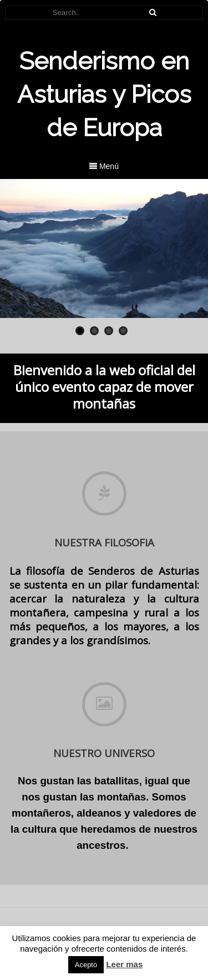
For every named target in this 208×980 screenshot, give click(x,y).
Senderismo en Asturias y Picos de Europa (104, 94)
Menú (104, 166)
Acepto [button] (86, 965)
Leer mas (124, 964)
